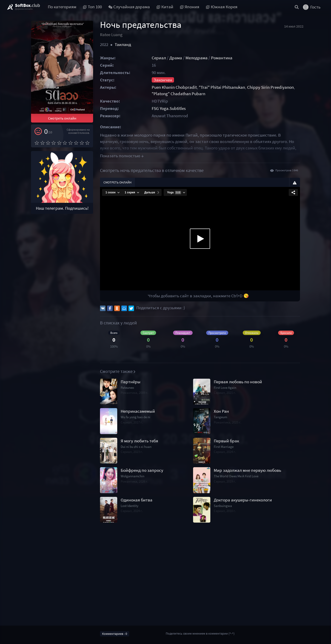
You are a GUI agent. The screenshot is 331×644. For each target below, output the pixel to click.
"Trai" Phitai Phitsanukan (222, 87)
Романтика (222, 58)
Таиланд (123, 44)
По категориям (62, 7)
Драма (176, 58)
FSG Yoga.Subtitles (169, 108)
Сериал (159, 58)
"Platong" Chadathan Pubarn (178, 94)
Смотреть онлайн (62, 118)
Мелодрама (197, 58)
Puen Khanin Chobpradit (174, 87)
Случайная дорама (129, 7)
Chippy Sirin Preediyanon (270, 87)
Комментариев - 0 (115, 634)
